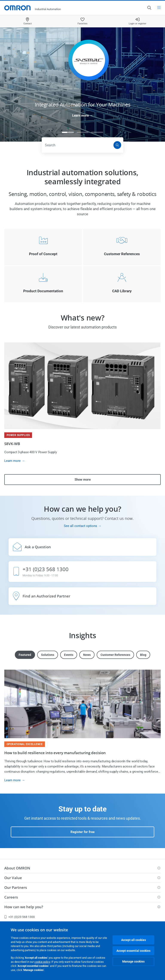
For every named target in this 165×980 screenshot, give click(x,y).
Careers (11, 897)
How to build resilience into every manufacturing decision (55, 753)
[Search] (117, 145)
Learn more (80, 116)
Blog (143, 655)
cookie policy (42, 962)
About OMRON (17, 868)
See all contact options (80, 526)
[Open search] (149, 8)
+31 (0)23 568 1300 (20, 917)
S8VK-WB (12, 444)
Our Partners (16, 887)
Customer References (115, 655)
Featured (25, 655)
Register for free (82, 832)
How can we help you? (24, 907)
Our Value (13, 878)
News (87, 655)
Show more (83, 480)
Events (69, 655)
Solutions (48, 655)
